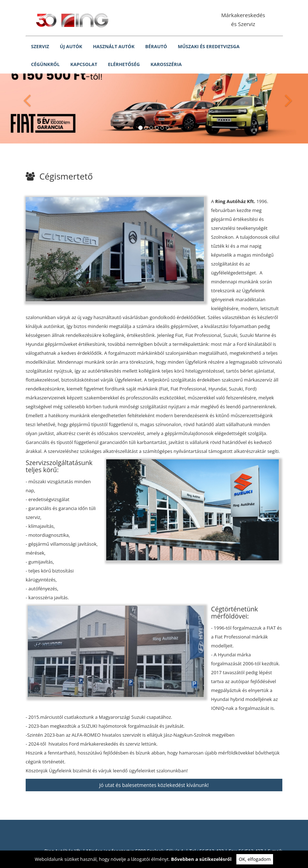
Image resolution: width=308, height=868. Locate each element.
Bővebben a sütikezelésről (201, 859)
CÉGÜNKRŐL (45, 64)
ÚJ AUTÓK (71, 46)
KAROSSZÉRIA (166, 64)
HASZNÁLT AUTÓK (114, 46)
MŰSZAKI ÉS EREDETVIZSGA (209, 46)
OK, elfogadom (255, 859)
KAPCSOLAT (84, 64)
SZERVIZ (40, 46)
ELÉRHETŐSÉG (124, 64)
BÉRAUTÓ (156, 46)
